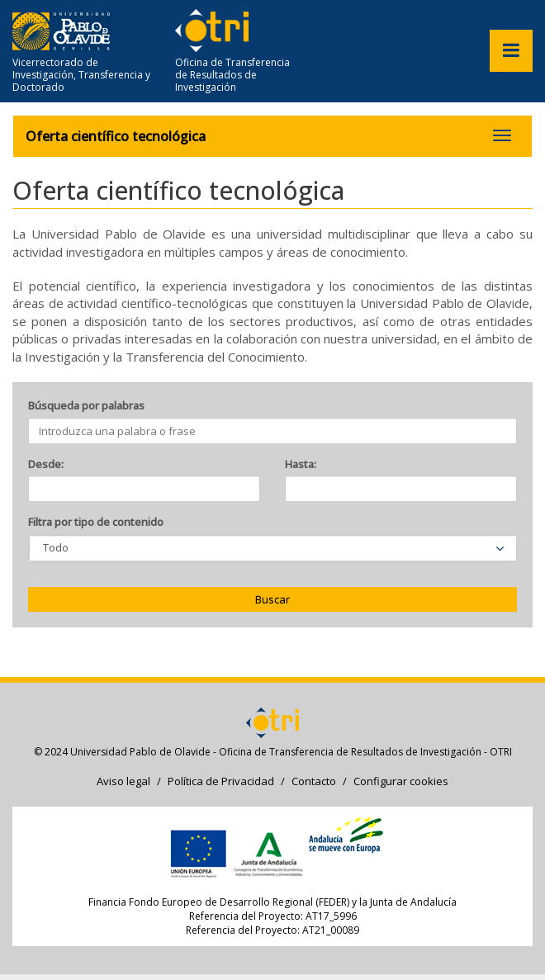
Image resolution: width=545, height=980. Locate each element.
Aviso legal (123, 781)
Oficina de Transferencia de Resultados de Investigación (232, 75)
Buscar (272, 599)
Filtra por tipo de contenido (96, 522)
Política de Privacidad (221, 781)
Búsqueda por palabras (86, 405)
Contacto (314, 781)
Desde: (46, 464)
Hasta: (301, 464)
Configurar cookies (401, 781)
